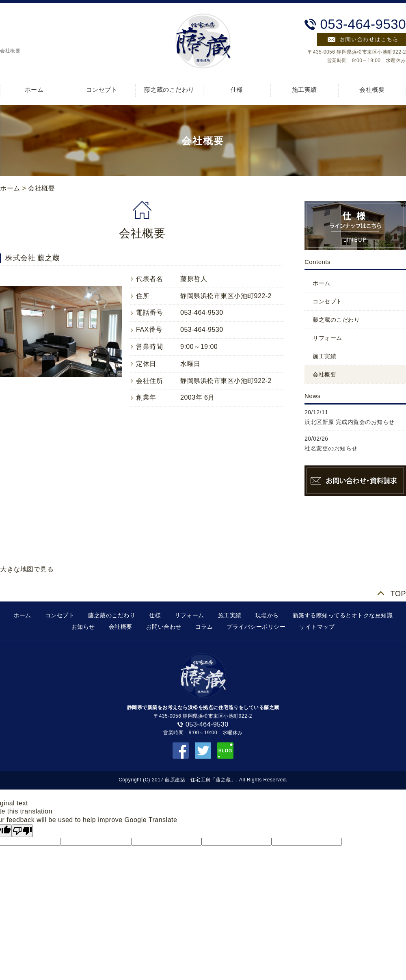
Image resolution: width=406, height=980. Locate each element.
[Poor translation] (22, 831)
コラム (204, 627)
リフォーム (327, 338)
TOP (398, 594)
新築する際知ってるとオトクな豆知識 (343, 615)
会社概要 (372, 90)
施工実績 (304, 90)
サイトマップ (317, 627)
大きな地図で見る (27, 569)
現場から (267, 615)
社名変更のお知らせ (331, 448)
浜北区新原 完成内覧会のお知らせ (350, 422)
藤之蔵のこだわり (169, 90)
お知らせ (83, 627)
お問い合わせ (164, 627)
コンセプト (102, 90)
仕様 (237, 90)
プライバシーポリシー (256, 627)
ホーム (34, 90)
